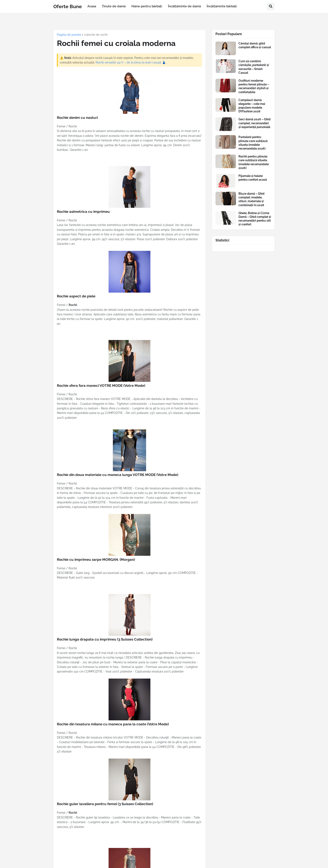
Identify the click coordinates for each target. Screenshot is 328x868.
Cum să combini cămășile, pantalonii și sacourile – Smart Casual (254, 67)
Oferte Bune (68, 6)
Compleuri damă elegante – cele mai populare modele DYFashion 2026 (252, 106)
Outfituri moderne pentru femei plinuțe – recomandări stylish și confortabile (254, 86)
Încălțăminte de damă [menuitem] (184, 6)
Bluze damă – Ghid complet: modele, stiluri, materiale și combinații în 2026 (251, 199)
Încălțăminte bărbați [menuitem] (222, 6)
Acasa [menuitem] (92, 6)
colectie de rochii (96, 35)
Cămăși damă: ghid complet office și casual (255, 45)
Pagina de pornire (69, 35)
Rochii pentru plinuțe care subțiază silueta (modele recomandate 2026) (254, 162)
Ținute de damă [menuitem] (114, 6)
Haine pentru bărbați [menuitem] (147, 6)
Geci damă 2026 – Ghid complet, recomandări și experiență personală (254, 123)
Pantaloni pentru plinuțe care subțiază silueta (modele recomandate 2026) (253, 143)
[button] (271, 6)
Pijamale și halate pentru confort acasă (253, 178)
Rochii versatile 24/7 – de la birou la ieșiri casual (128, 62)
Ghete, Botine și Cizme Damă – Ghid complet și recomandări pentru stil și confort (255, 219)
